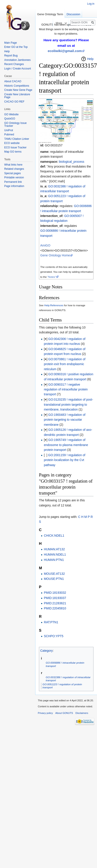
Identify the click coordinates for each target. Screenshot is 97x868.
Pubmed (9, 134)
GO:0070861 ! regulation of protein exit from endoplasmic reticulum (65, 364)
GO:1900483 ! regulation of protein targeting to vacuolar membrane (65, 420)
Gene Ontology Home (55, 255)
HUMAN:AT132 (54, 549)
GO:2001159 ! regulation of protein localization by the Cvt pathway (64, 460)
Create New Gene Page (18, 90)
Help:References (54, 305)
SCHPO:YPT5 (54, 636)
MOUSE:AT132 (54, 574)
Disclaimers (82, 713)
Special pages (12, 173)
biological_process (72, 162)
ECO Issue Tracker (15, 147)
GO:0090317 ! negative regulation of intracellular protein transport (66, 389)
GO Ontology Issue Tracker (15, 125)
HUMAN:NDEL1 (55, 554)
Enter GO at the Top (16, 47)
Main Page (10, 43)
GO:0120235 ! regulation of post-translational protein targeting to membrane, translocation (68, 404)
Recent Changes (14, 64)
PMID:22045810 (55, 608)
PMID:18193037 (55, 598)
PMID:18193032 (55, 593)
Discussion (73, 14)
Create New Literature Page (17, 96)
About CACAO (13, 81)
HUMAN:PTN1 (54, 560)
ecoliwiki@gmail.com (65, 51)
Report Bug (11, 56)
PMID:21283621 (55, 603)
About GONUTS (64, 713)
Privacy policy (45, 713)
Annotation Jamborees (17, 60)
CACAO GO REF (14, 102)
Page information (14, 186)
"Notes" (52, 277)
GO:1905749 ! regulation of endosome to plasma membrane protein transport (66, 445)
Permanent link (13, 182)
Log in (91, 4)
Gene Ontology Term (50, 14)
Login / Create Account (17, 69)
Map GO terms (13, 152)
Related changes (14, 169)
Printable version (14, 177)
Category (47, 651)
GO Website (11, 114)
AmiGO (45, 245)
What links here (13, 165)
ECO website (12, 143)
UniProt (9, 130)
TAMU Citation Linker (17, 139)
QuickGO (10, 119)
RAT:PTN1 (51, 622)
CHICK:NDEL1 (54, 536)
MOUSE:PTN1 (54, 579)
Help (90, 59)
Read (49, 23)
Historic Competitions (17, 86)
